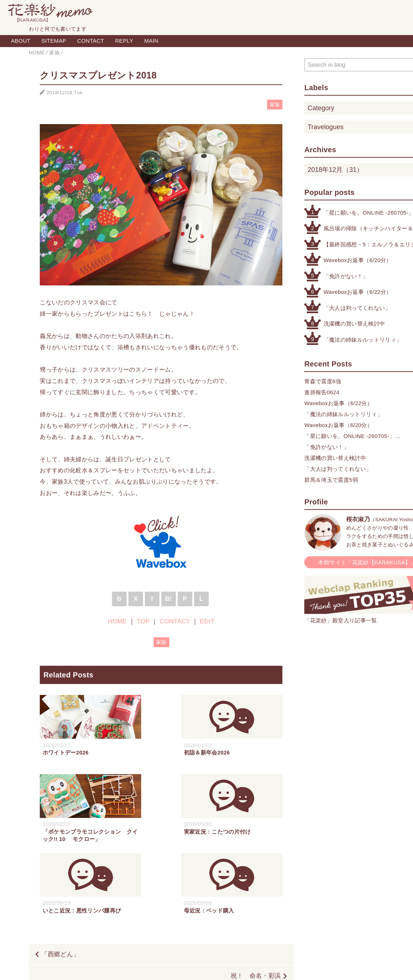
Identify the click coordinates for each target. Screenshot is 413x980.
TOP (143, 621)
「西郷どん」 (60, 883)
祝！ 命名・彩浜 (256, 905)
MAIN (151, 41)
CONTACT (91, 41)
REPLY (124, 41)
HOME (117, 621)
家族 (275, 105)
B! (168, 599)
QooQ (241, 966)
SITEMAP (54, 41)
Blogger (198, 966)
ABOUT (21, 41)
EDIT (207, 621)
